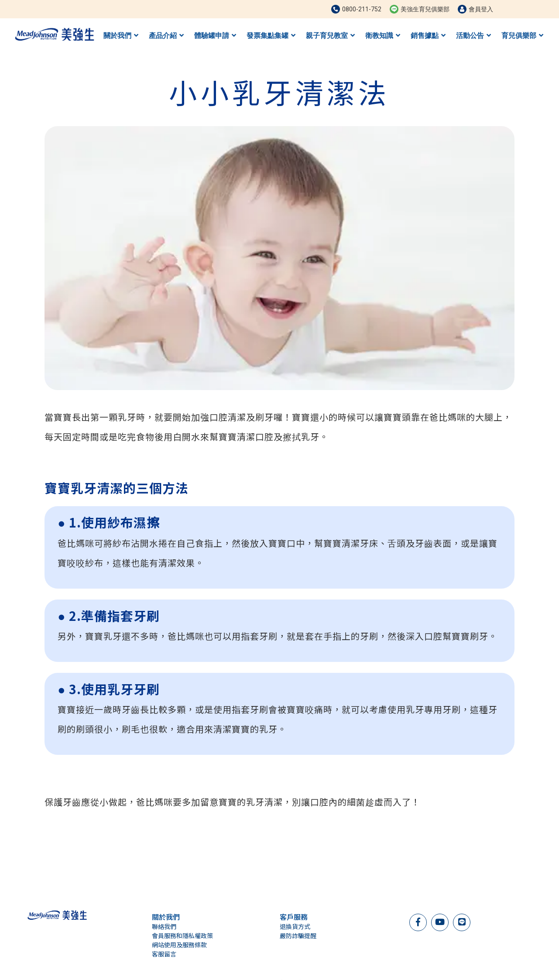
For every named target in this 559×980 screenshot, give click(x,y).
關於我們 (121, 36)
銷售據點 (428, 36)
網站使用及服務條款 (179, 945)
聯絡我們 (164, 926)
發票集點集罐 (271, 36)
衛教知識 (383, 36)
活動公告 (473, 36)
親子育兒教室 (330, 36)
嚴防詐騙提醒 (298, 935)
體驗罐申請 (215, 36)
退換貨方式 (295, 926)
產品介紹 (166, 36)
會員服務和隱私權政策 (182, 935)
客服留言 (164, 954)
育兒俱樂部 (522, 36)
